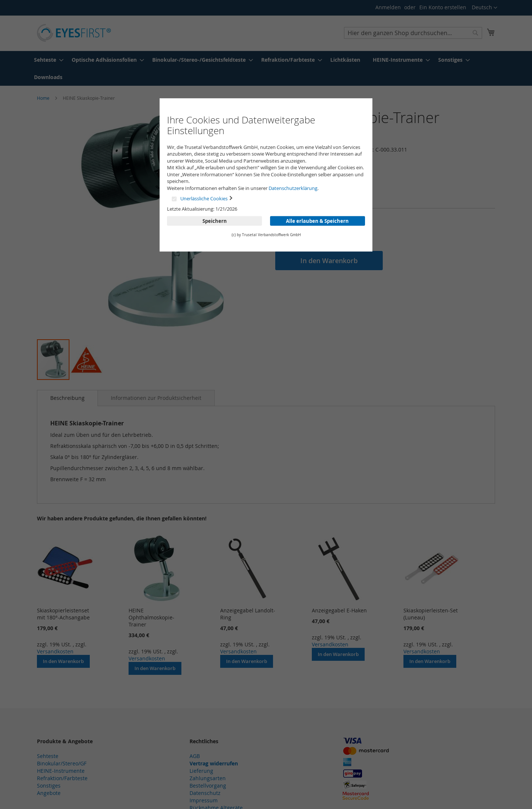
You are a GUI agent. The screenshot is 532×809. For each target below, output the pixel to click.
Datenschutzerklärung (293, 188)
